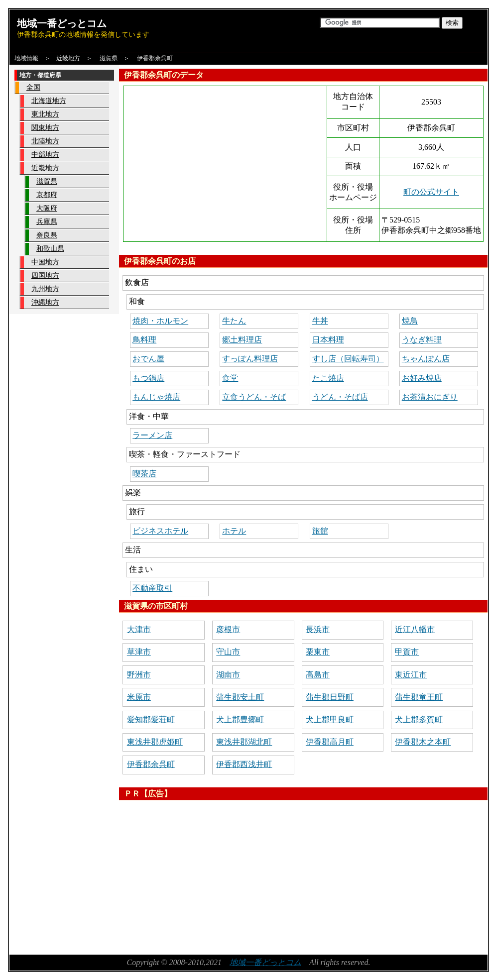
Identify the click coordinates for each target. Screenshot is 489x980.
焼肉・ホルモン (160, 321)
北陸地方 (45, 141)
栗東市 (318, 652)
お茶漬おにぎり (430, 397)
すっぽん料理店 (250, 359)
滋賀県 (109, 58)
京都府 (47, 195)
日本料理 (328, 340)
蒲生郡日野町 (330, 697)
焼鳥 (410, 321)
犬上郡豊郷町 (240, 719)
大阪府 (47, 208)
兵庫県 (47, 222)
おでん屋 (148, 359)
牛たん (234, 321)
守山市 (228, 652)
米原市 (139, 697)
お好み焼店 (422, 378)
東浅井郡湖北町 (244, 742)
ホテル (234, 531)
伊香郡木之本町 (423, 742)
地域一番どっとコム (62, 23)
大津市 (139, 629)
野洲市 (139, 675)
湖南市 (228, 675)
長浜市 (318, 629)
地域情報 (26, 58)
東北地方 (45, 114)
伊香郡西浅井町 (244, 764)
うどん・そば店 (340, 397)
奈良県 (47, 235)
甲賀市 (407, 652)
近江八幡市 (415, 629)
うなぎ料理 (422, 340)
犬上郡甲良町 (330, 719)
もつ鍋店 (148, 378)
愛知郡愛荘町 (151, 719)
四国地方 (45, 275)
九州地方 (45, 289)
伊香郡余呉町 (151, 764)
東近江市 (411, 675)
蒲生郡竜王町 (419, 697)
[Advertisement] (251, 874)
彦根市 (228, 629)
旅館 (320, 531)
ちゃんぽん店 (426, 359)
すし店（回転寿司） (348, 359)
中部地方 (45, 155)
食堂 (230, 378)
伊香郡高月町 (330, 742)
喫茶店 (144, 474)
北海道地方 (49, 101)
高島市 (318, 675)
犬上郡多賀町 (419, 719)
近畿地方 (68, 58)
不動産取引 (152, 588)
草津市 (139, 652)
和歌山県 (50, 249)
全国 (33, 87)
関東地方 (45, 128)
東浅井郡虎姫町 (155, 742)
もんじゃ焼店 (156, 397)
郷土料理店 (242, 340)
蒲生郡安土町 (240, 697)
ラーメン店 (152, 435)
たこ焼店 (328, 378)
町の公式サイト (431, 192)
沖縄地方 (45, 302)
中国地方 (45, 262)
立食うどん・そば (254, 397)
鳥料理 (144, 340)
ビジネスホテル (160, 531)
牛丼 (320, 321)
